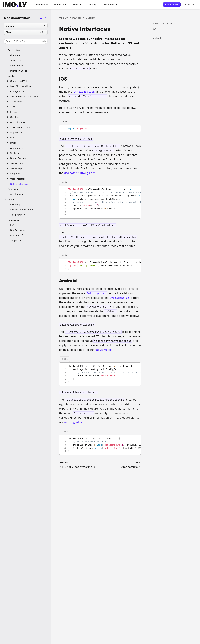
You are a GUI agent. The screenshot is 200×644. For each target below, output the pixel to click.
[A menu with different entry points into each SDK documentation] (77, 5)
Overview (15, 55)
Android (157, 38)
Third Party (18, 215)
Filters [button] (12, 112)
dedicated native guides (80, 173)
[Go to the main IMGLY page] (15, 5)
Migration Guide (19, 71)
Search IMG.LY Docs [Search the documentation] (26, 41)
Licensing (15, 204)
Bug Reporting (18, 230)
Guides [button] (10, 76)
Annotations (17, 148)
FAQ (12, 225)
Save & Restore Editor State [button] (23, 96)
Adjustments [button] (15, 132)
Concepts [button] (11, 189)
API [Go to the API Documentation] (44, 18)
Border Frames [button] (16, 158)
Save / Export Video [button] (19, 86)
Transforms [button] (14, 102)
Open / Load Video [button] (18, 81)
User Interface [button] (16, 179)
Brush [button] (11, 143)
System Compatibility (22, 210)
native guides (103, 350)
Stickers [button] (13, 153)
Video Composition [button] (18, 127)
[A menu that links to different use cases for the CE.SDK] (60, 5)
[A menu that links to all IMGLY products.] (41, 5)
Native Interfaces (20, 184)
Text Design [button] (14, 168)
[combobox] (26, 26)
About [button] (9, 199)
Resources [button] (11, 220)
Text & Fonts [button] (15, 163)
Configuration (18, 91)
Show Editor (17, 66)
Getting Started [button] (14, 50)
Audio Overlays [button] (16, 122)
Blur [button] (11, 138)
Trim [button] (11, 107)
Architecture (17, 194)
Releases (17, 235)
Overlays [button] (13, 117)
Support (16, 240)
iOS (154, 29)
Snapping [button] (13, 174)
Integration (16, 60)
